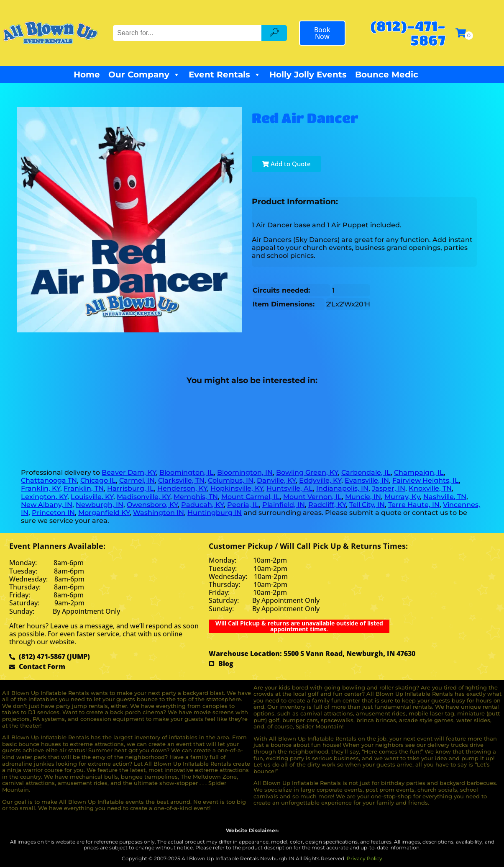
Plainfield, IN (284, 505)
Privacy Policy (365, 858)
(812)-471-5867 (408, 33)
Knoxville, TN (430, 488)
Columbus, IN (231, 480)
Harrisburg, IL (130, 488)
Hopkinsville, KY (237, 488)
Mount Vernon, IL (312, 497)
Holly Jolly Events (308, 75)
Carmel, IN (137, 480)
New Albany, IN (47, 505)
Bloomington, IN (245, 472)
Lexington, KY (44, 497)
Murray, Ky (402, 497)
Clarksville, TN (181, 480)
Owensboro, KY (152, 505)
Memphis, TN (196, 497)
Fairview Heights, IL (426, 480)
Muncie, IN (363, 497)
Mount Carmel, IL (251, 497)
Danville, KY (276, 480)
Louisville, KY (92, 497)
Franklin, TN (84, 488)
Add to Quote (286, 164)
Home (87, 75)
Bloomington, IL (187, 472)
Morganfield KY (104, 513)
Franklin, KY (41, 488)
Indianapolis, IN (342, 488)
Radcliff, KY (327, 505)
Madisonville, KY (143, 497)
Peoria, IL (243, 505)
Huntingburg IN (215, 513)
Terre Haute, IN (414, 505)
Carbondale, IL (366, 472)
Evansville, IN (367, 480)
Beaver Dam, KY (129, 472)
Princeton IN (53, 513)
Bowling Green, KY (307, 472)
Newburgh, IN (100, 505)
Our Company (144, 75)
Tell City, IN (367, 505)
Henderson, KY (182, 488)
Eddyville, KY (320, 480)
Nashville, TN (445, 497)
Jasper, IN (389, 488)
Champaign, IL (419, 472)
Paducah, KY (202, 505)
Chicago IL (98, 480)
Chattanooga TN (49, 480)
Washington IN (159, 513)
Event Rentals (225, 75)
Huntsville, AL (290, 488)
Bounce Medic (387, 75)
